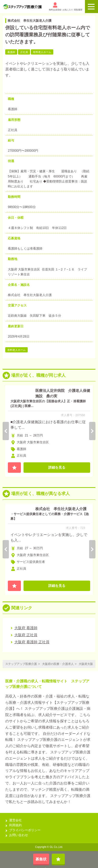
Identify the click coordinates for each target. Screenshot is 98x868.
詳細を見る (57, 467)
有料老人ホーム (16, 350)
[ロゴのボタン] (91, 7)
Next (92, 431)
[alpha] (22, 7)
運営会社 (15, 820)
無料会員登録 (55, 7)
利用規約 (15, 825)
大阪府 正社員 (26, 635)
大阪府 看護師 (26, 628)
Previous (6, 431)
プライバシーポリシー (25, 830)
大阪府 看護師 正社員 (32, 642)
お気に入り (68, 7)
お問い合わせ (19, 835)
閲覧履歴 (78, 7)
